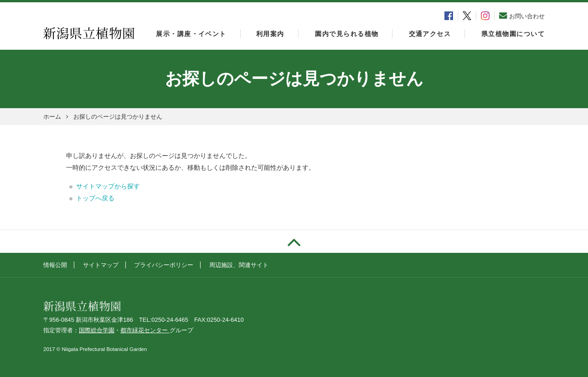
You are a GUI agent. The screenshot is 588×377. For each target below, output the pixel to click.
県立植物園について (513, 34)
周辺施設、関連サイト (239, 265)
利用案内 (270, 34)
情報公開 (55, 265)
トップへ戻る (95, 198)
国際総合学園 (97, 330)
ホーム (52, 117)
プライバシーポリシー (164, 265)
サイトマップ (101, 265)
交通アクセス (430, 34)
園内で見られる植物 (347, 34)
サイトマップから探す (108, 186)
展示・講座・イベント (191, 34)
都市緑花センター (145, 330)
